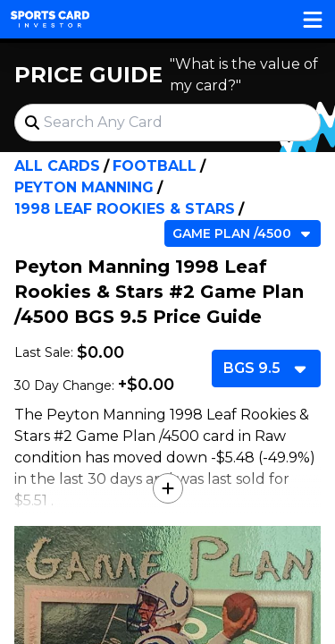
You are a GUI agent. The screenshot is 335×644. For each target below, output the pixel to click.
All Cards (57, 166)
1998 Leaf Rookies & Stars (125, 209)
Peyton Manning (84, 187)
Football (155, 166)
